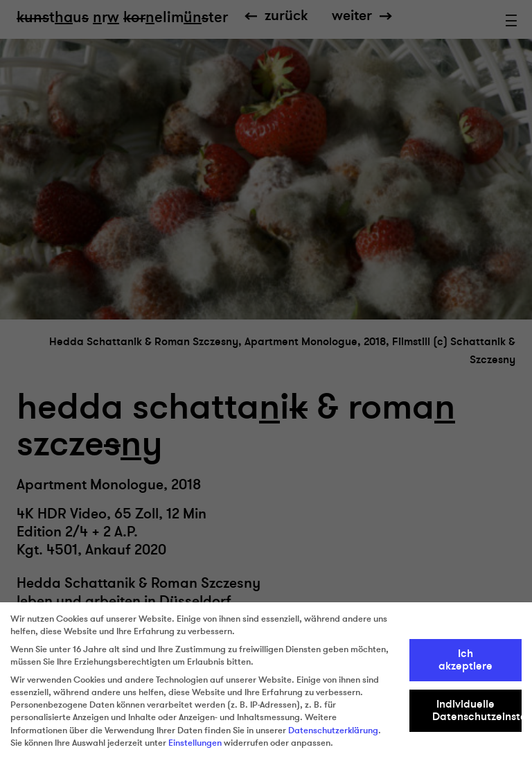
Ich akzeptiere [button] (465, 660)
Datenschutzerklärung (333, 731)
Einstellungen (195, 743)
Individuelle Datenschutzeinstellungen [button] (477, 710)
